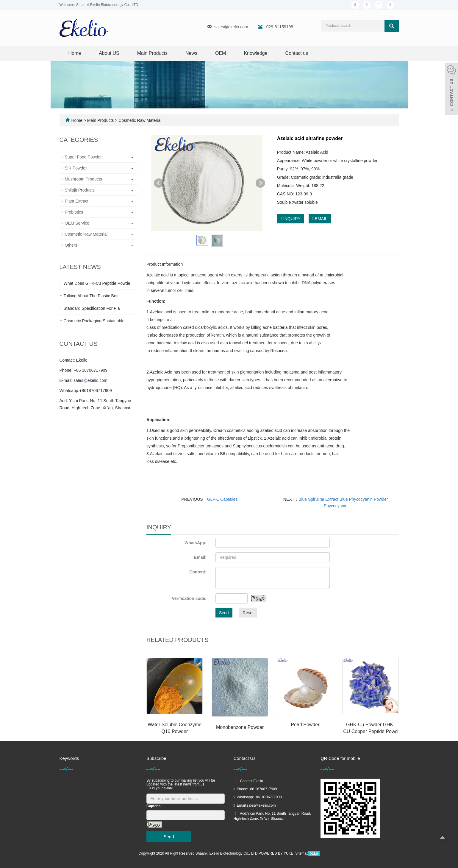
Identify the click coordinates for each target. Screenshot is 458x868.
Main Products (152, 53)
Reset (248, 613)
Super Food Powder (83, 157)
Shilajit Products (80, 190)
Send (224, 613)
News (191, 53)
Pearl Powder (305, 725)
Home (75, 53)
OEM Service (77, 223)
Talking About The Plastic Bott (91, 296)
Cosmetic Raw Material (139, 120)
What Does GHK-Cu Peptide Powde (97, 283)
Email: (200, 557)
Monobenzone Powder (240, 727)
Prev (159, 183)
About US (109, 53)
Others (71, 245)
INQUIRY (291, 219)
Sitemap (302, 853)
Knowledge (255, 53)
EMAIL (320, 219)
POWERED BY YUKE (276, 853)
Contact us (297, 53)
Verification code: (189, 598)
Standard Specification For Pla (92, 308)
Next (260, 183)
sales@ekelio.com (231, 27)
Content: (198, 572)
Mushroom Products (83, 179)
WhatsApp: (196, 543)
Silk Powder (76, 168)
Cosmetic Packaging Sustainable (94, 321)
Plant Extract (77, 201)
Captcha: (154, 806)
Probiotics (74, 212)
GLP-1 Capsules (222, 499)
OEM (221, 53)
